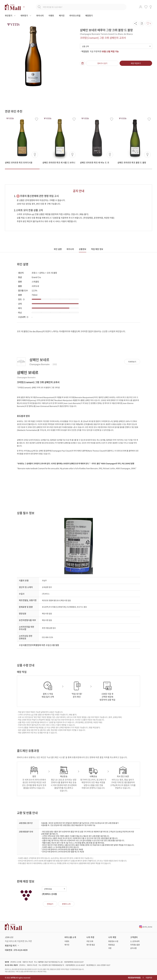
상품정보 (83, 249)
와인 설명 (58, 249)
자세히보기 (132, 362)
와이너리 (40, 15)
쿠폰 (110, 948)
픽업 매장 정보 (97, 249)
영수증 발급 (91, 945)
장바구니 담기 (102, 63)
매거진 (62, 15)
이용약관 (149, 978)
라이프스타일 (75, 15)
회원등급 (111, 945)
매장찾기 (89, 15)
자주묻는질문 (135, 945)
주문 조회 (90, 941)
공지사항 (133, 948)
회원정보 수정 (113, 941)
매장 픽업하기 (136, 63)
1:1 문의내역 (135, 941)
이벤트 (51, 15)
